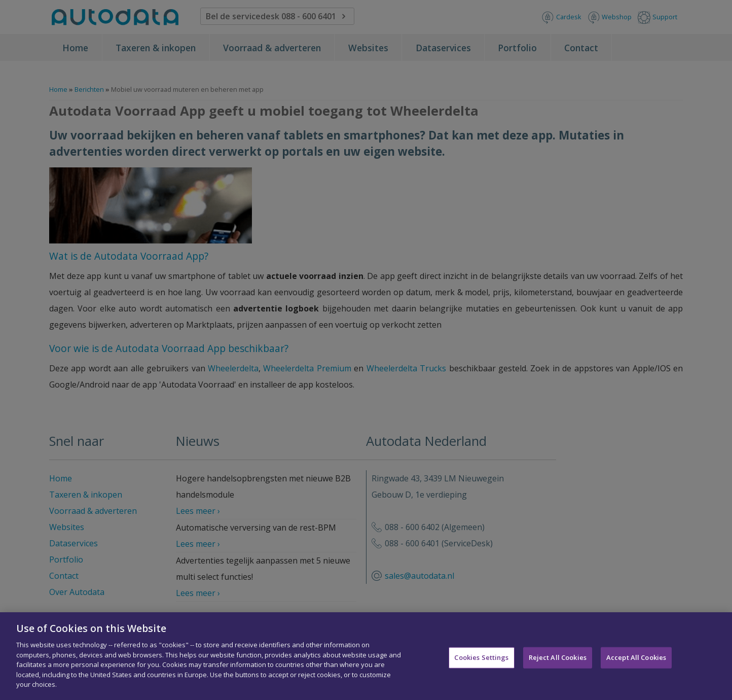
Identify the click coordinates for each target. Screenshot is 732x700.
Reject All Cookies (558, 661)
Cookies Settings (481, 661)
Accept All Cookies (636, 661)
